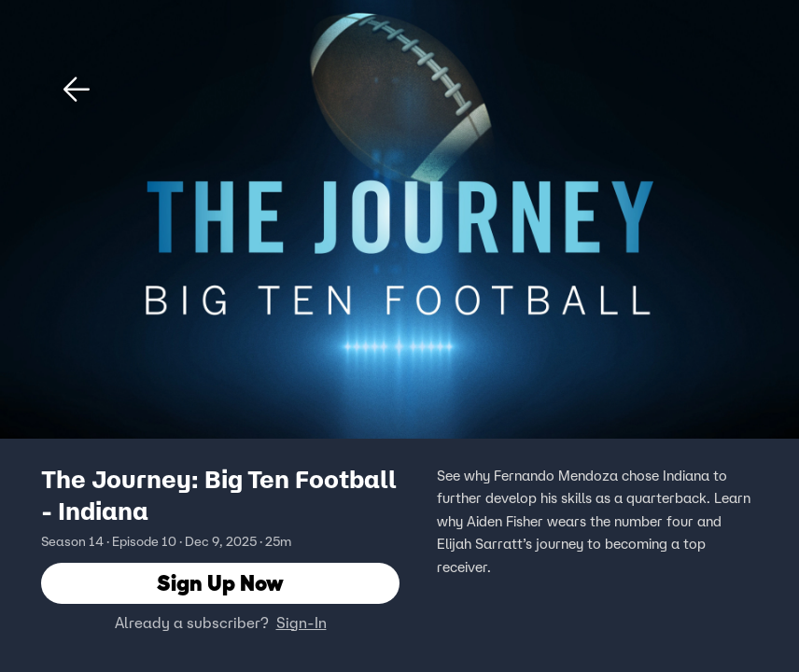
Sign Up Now (220, 583)
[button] (77, 90)
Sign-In (301, 623)
